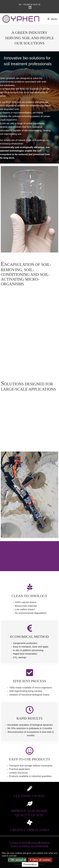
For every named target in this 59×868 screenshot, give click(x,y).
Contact (34, 842)
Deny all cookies (40, 860)
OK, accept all (17, 860)
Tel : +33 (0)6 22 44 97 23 (29, 5)
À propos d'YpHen (19, 842)
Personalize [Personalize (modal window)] (30, 864)
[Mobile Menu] (52, 19)
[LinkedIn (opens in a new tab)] (30, 8)
